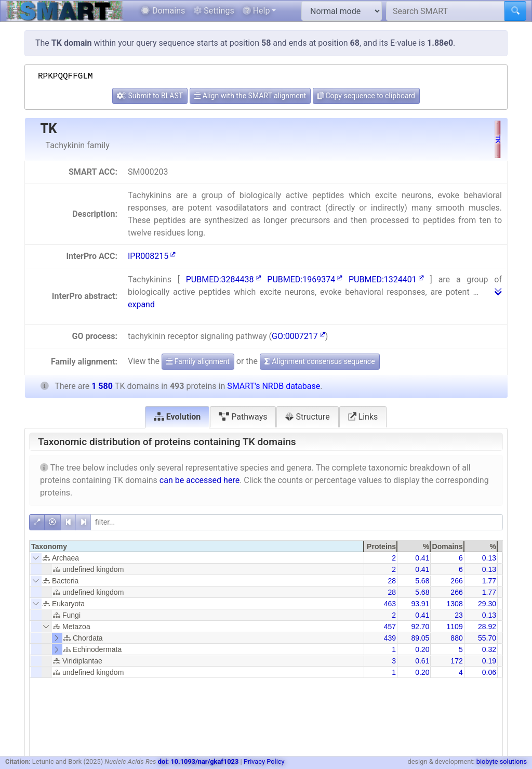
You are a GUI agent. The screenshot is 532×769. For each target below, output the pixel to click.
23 (459, 615)
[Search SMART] (445, 11)
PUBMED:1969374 (305, 279)
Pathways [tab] (243, 417)
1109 (455, 627)
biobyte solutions (502, 761)
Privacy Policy (264, 761)
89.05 (420, 638)
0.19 (489, 661)
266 (456, 581)
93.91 (420, 604)
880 (456, 638)
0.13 (489, 558)
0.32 (489, 649)
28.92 (487, 627)
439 (390, 638)
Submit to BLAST (150, 96)
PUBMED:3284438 (224, 279)
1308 (455, 604)
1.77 (489, 581)
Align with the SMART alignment (250, 96)
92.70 (420, 627)
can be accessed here (199, 480)
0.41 (422, 558)
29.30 (487, 604)
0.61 (422, 661)
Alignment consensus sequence (320, 361)
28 (392, 581)
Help (256, 11)
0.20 (422, 649)
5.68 (422, 581)
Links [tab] (363, 417)
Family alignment (198, 361)
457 (390, 627)
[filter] (297, 522)
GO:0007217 (298, 336)
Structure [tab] (307, 417)
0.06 (489, 672)
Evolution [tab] (177, 417)
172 (456, 661)
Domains (163, 11)
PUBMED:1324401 (386, 279)
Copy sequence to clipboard (366, 96)
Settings (214, 11)
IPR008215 (152, 256)
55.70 (487, 638)
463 (390, 604)
